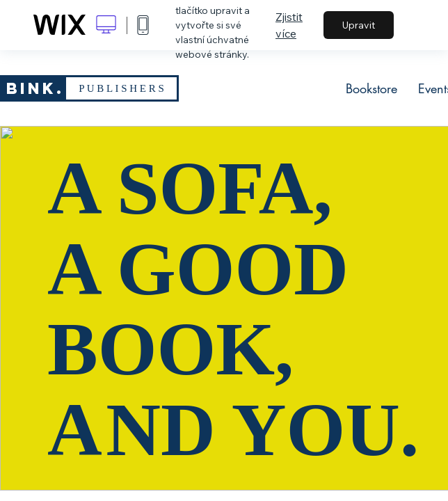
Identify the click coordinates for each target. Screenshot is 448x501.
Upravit (359, 25)
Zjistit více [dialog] (289, 25)
